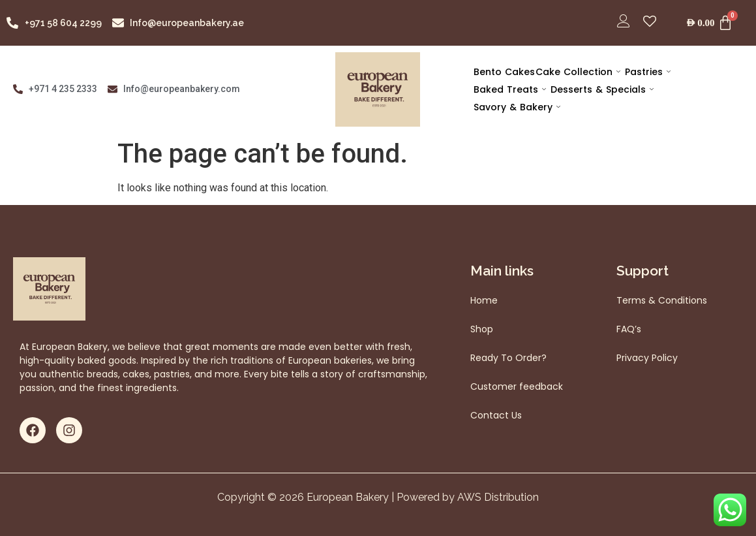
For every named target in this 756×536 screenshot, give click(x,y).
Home (484, 300)
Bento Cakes (504, 72)
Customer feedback (517, 386)
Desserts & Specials (601, 89)
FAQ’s (629, 329)
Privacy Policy (647, 358)
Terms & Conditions (662, 300)
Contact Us (496, 415)
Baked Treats (509, 89)
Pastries (646, 72)
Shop (482, 329)
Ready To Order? (508, 358)
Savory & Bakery (516, 107)
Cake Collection (577, 72)
